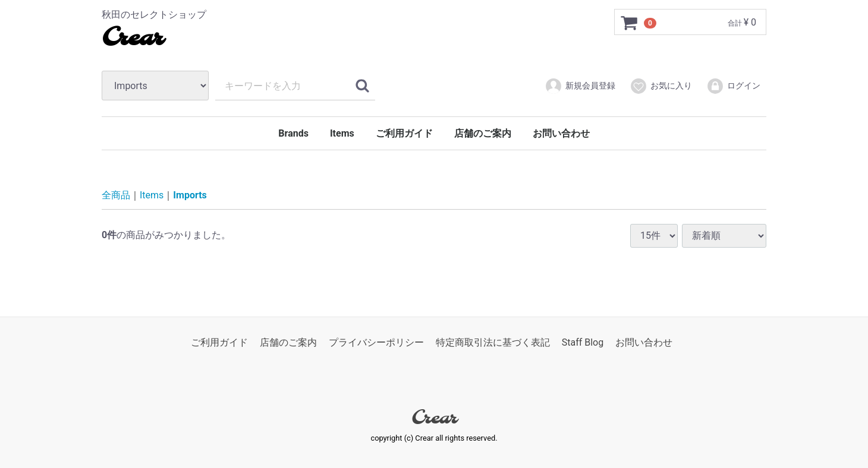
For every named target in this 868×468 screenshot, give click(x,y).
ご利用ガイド (404, 133)
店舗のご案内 (483, 133)
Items (342, 133)
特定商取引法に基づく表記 (493, 342)
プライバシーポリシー (376, 342)
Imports (190, 195)
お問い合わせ (561, 133)
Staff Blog (583, 342)
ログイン (733, 86)
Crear (132, 39)
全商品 (116, 195)
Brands (293, 133)
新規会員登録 (580, 86)
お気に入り (661, 86)
